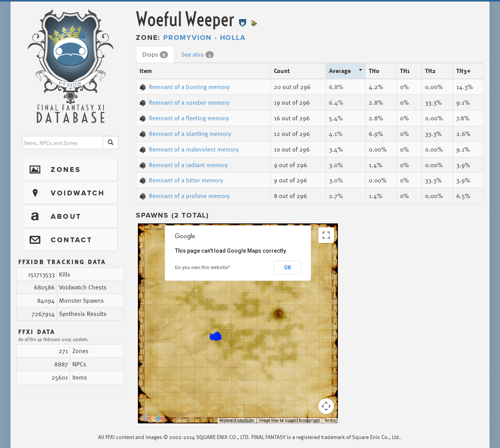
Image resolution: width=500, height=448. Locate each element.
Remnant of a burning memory (185, 87)
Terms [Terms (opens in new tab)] (330, 420)
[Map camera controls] (326, 406)
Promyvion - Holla (204, 37)
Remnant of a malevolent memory (189, 149)
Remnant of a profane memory (185, 196)
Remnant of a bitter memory (181, 180)
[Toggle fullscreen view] (326, 235)
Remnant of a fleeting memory (184, 118)
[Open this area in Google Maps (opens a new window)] (153, 418)
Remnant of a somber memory (184, 102)
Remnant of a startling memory (185, 134)
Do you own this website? (203, 268)
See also (197, 54)
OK (288, 268)
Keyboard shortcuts (237, 420)
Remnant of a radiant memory (184, 165)
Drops (155, 54)
